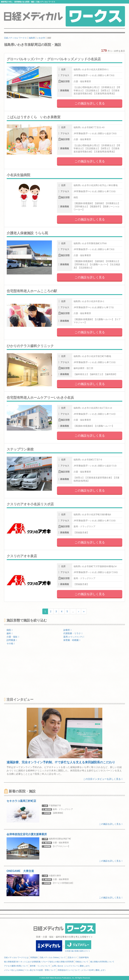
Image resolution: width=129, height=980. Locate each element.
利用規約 (34, 957)
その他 (11, 643)
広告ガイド (72, 957)
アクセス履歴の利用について (16, 966)
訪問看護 (12, 640)
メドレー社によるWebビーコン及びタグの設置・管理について (30, 970)
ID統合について (82, 962)
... (73, 611)
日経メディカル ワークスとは (16, 957)
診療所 (67, 630)
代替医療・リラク (73, 633)
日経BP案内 (84, 957)
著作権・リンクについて (40, 966)
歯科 (10, 633)
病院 (10, 630)
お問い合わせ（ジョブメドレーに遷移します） (71, 966)
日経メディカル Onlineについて (53, 957)
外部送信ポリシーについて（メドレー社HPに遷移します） (82, 970)
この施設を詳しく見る (90, 103)
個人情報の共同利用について (102, 962)
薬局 (74, 637)
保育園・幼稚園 (72, 640)
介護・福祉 (13, 637)
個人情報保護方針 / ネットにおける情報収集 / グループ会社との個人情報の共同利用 (39, 962)
